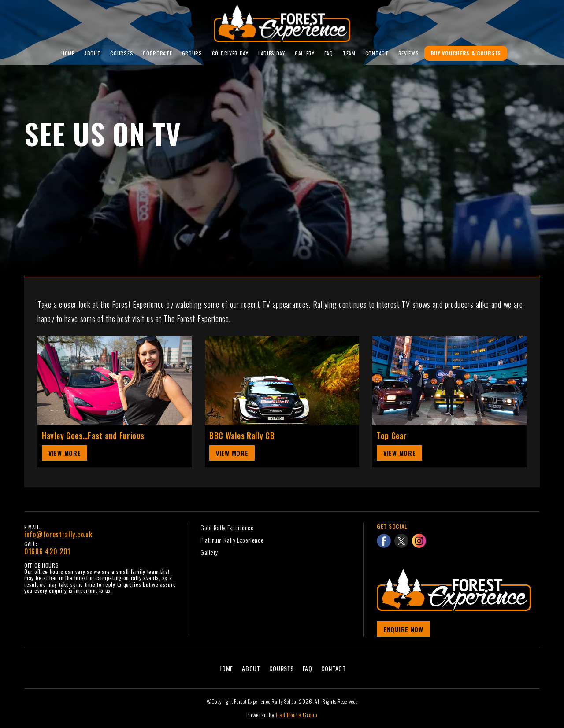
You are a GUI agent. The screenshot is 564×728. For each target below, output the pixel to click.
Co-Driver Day (230, 53)
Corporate (157, 53)
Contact (377, 53)
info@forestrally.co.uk (58, 534)
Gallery (305, 53)
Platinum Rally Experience (232, 540)
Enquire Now (403, 629)
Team (349, 53)
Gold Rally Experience (227, 527)
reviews (409, 53)
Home (68, 53)
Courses (122, 53)
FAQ (329, 53)
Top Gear (392, 436)
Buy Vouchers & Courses (466, 53)
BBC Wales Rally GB (242, 436)
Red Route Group (297, 715)
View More (65, 453)
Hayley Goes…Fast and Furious (93, 436)
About (93, 53)
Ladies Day (272, 53)
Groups (192, 53)
